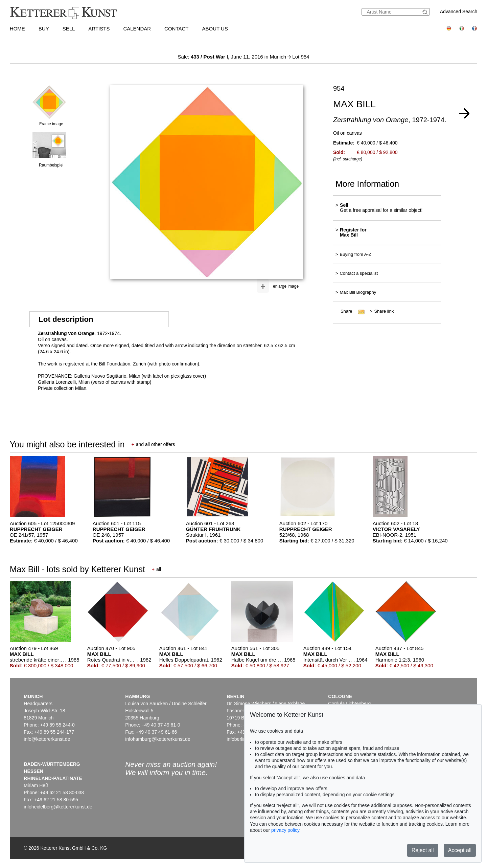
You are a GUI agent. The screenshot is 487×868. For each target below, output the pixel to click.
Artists (99, 29)
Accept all (460, 850)
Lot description (66, 319)
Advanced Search (459, 12)
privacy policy (285, 830)
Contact (176, 29)
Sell (69, 29)
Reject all (423, 850)
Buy (44, 29)
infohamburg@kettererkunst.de (158, 739)
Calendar (137, 29)
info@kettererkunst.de (47, 739)
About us (215, 29)
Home (17, 29)
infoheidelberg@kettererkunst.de (58, 807)
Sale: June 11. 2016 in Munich (233, 57)
